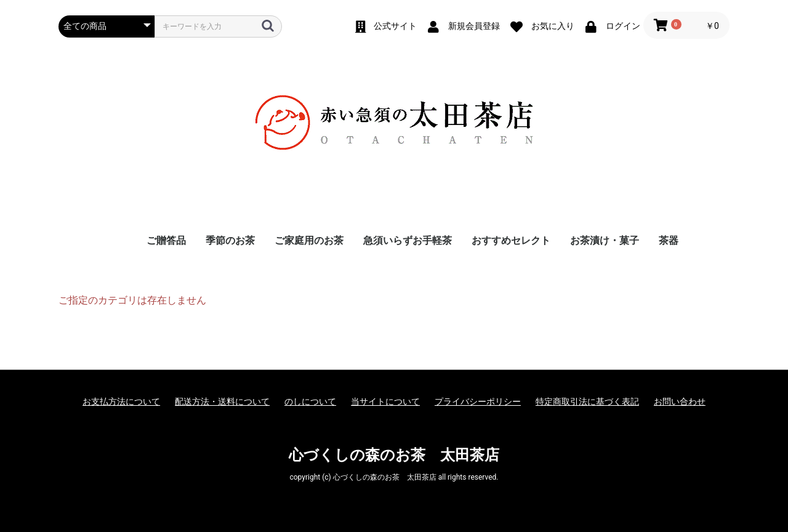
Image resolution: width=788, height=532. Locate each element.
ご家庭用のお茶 (309, 240)
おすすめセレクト (511, 240)
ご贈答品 (166, 240)
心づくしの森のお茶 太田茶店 (394, 455)
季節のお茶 (230, 240)
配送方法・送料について (222, 401)
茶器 (669, 240)
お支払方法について (121, 401)
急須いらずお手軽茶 (408, 240)
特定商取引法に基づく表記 (587, 401)
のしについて (310, 401)
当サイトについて (385, 401)
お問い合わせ (680, 401)
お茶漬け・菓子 (605, 240)
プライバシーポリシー (478, 401)
